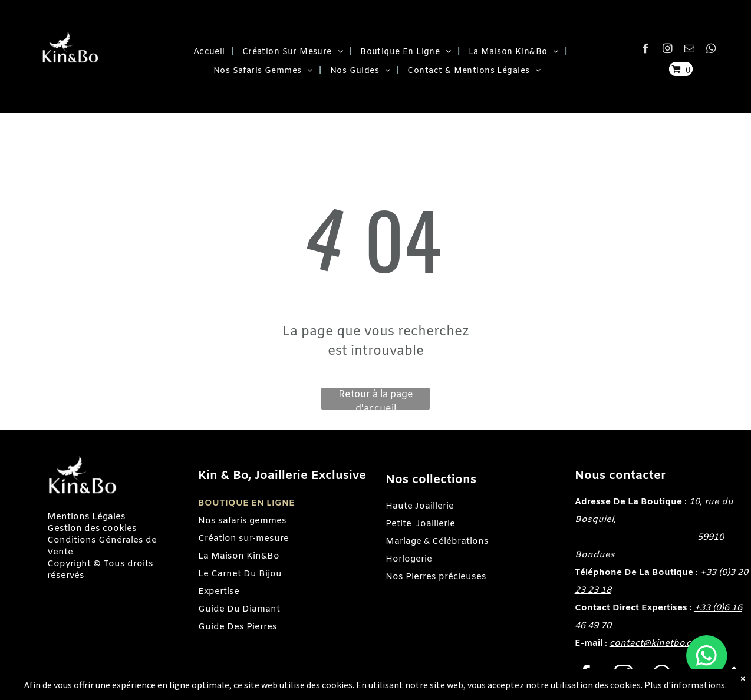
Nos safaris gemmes (242, 521)
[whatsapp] (711, 50)
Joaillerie (436, 524)
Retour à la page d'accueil (376, 399)
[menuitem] (209, 52)
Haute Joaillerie (420, 506)
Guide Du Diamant (239, 609)
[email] (689, 50)
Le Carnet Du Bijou (240, 574)
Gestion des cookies (92, 529)
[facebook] (646, 50)
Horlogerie (409, 559)
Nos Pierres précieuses (436, 577)
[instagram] (668, 50)
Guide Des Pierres (238, 627)
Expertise (219, 592)
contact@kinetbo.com (657, 643)
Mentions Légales (86, 517)
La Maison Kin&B (236, 556)
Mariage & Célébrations (437, 541)
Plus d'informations (685, 685)
